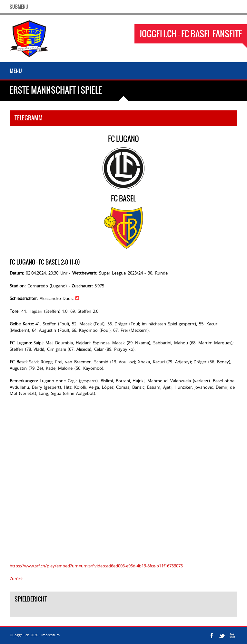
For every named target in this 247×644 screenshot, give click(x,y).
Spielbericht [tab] (31, 599)
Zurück (16, 579)
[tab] (123, 612)
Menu (16, 71)
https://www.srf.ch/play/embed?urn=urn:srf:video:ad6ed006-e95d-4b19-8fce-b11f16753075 (96, 566)
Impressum (50, 635)
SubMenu (19, 7)
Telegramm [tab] (29, 118)
